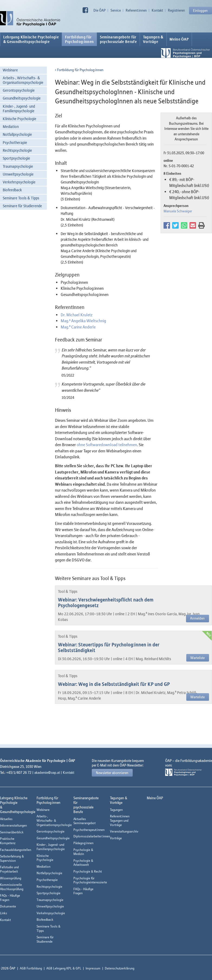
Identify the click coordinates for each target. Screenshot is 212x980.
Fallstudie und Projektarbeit (9, 869)
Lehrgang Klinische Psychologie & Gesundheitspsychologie (31, 39)
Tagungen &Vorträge (153, 39)
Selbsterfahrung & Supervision (12, 858)
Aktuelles (6, 819)
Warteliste (198, 658)
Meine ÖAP (179, 39)
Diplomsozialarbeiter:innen (92, 836)
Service (116, 10)
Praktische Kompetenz (8, 841)
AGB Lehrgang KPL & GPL (64, 968)
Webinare (10, 70)
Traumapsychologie (18, 166)
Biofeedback (12, 190)
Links (4, 913)
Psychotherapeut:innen (89, 830)
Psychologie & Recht (88, 871)
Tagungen (116, 810)
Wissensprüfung (11, 878)
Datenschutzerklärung (120, 968)
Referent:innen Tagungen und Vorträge (120, 820)
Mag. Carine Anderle (78, 327)
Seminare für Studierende (22, 206)
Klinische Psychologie (19, 119)
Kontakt (157, 10)
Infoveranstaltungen (13, 825)
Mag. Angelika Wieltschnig (83, 321)
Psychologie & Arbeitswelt (83, 863)
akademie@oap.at (47, 772)
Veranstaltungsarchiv (124, 831)
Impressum (93, 968)
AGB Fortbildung (31, 968)
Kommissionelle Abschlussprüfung (12, 887)
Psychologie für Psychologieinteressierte (90, 880)
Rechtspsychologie (17, 150)
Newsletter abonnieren (112, 773)
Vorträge (116, 838)
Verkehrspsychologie (19, 182)
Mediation (11, 126)
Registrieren (176, 10)
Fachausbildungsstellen (16, 850)
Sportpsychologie (16, 158)
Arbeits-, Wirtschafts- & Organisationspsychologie (23, 80)
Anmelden (197, 618)
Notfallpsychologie (17, 134)
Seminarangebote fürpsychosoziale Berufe (118, 39)
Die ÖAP (100, 10)
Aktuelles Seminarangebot (84, 821)
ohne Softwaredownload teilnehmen (107, 445)
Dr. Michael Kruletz (76, 315)
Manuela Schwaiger (178, 211)
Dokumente (8, 906)
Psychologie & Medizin (83, 852)
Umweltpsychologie (18, 174)
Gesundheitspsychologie (22, 98)
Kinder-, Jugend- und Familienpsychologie (19, 108)
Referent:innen (136, 10)
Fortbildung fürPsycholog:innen (79, 39)
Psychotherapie (15, 142)
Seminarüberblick (12, 832)
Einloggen (200, 11)
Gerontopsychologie (19, 90)
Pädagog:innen (83, 843)
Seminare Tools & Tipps (21, 198)
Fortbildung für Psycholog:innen (79, 70)
